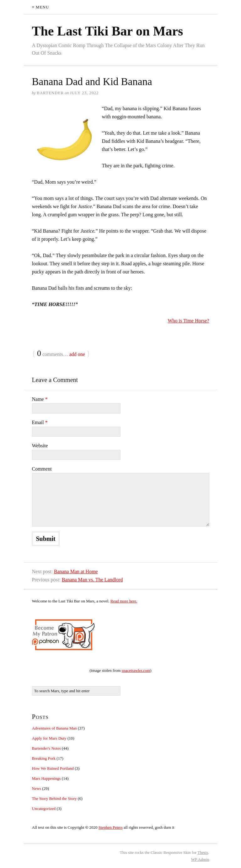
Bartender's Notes (46, 748)
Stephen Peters (111, 827)
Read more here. (124, 601)
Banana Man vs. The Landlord (92, 580)
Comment (42, 469)
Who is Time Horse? (189, 321)
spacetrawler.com (136, 670)
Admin (200, 859)
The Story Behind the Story (54, 798)
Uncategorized (44, 809)
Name (40, 399)
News (37, 788)
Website (40, 446)
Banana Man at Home (76, 571)
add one (77, 354)
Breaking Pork (44, 758)
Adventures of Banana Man (54, 728)
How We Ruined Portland (53, 768)
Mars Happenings (46, 778)
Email (40, 422)
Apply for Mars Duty (49, 738)
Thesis (203, 852)
